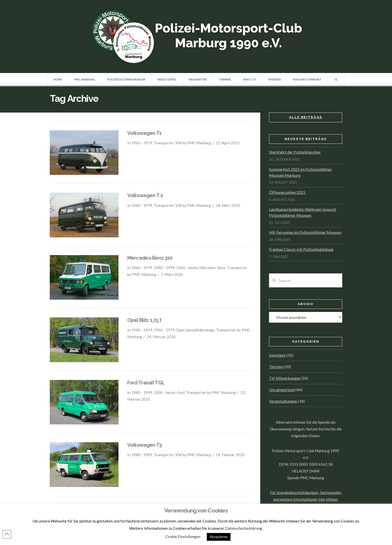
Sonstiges (277, 355)
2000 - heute (187, 268)
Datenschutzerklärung (244, 528)
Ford (181, 392)
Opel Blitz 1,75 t (144, 320)
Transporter (164, 143)
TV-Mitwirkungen (285, 378)
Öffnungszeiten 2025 (287, 192)
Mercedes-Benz (212, 268)
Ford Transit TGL (146, 383)
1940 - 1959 (142, 330)
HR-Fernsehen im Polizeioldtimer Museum (305, 232)
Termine (276, 367)
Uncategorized (282, 390)
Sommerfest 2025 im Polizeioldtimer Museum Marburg (300, 172)
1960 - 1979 (142, 143)
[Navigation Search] (336, 79)
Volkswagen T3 (145, 445)
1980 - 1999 (164, 268)
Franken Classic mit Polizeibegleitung (301, 249)
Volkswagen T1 (144, 133)
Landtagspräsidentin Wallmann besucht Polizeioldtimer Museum (303, 212)
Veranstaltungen (283, 401)
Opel (180, 330)
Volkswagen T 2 (145, 195)
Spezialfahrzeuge (200, 330)
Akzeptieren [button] (219, 537)
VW (178, 143)
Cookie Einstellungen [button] (183, 536)
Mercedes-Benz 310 (150, 258)
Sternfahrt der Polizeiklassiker (295, 152)
